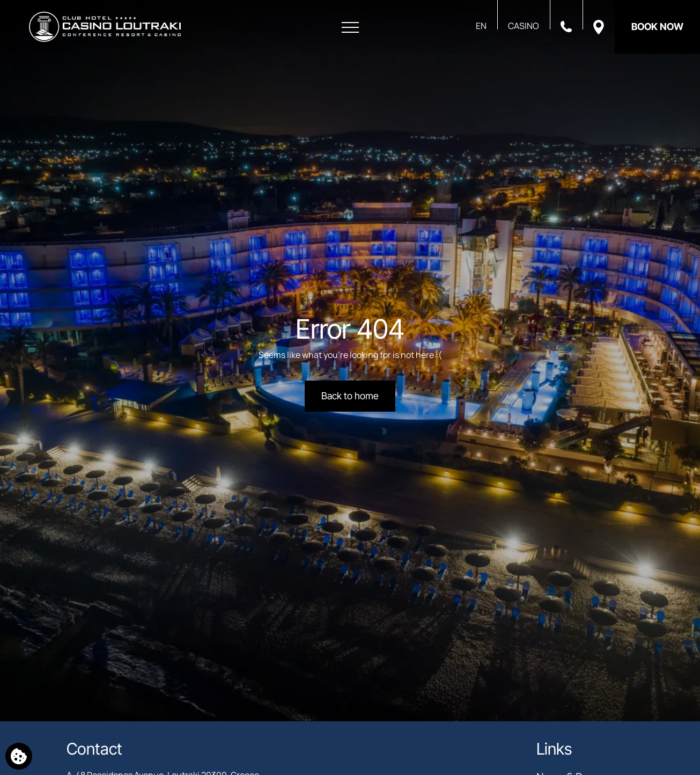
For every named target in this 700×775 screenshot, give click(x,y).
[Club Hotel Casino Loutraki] (105, 27)
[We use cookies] (19, 756)
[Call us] (566, 26)
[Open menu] (350, 28)
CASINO (524, 26)
